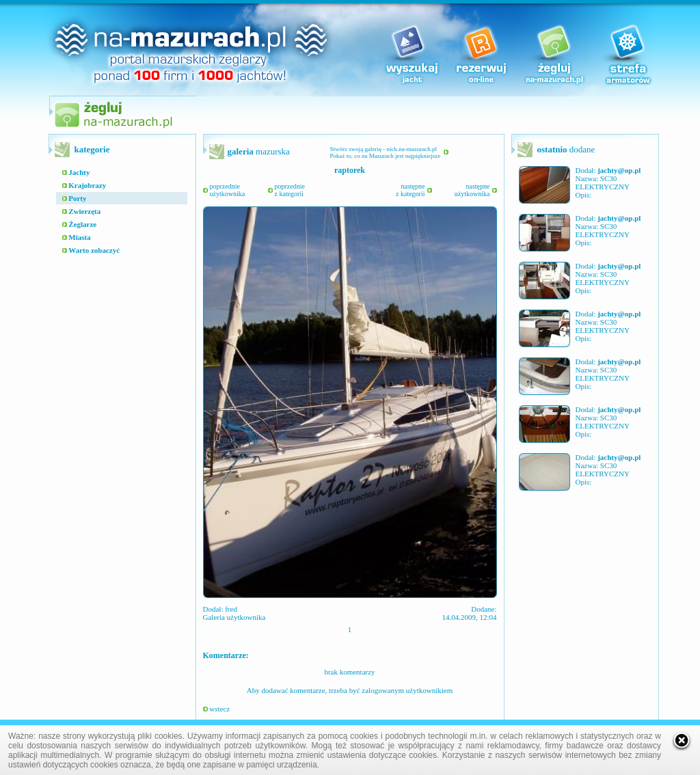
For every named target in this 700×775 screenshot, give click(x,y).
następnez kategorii (410, 190)
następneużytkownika (472, 190)
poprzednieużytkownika (228, 190)
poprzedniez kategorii (290, 190)
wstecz (217, 709)
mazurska (259, 151)
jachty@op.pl (619, 170)
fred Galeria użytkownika (234, 613)
